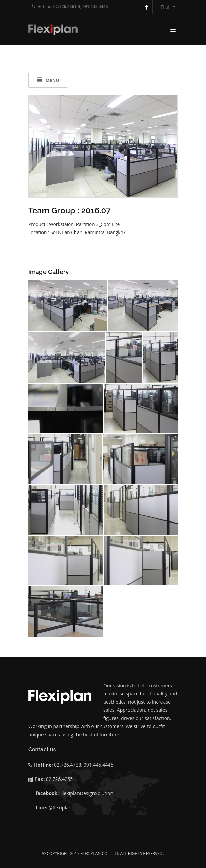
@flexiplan (60, 808)
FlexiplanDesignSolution (87, 793)
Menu (48, 80)
